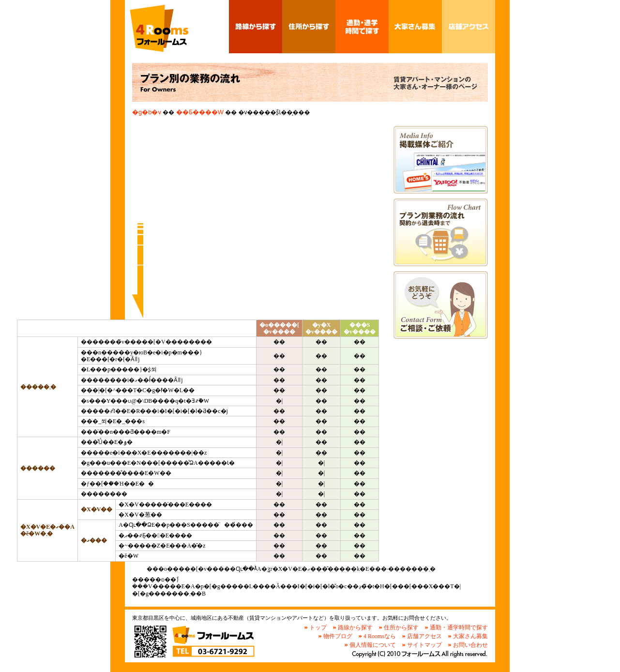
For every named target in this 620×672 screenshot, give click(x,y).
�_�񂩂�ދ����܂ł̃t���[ (441, 232)
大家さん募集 (470, 636)
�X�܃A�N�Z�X (469, 27)
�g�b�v (147, 112)
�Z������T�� (309, 27)
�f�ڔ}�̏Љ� (441, 160)
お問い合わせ (470, 645)
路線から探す (355, 627)
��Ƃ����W (415, 27)
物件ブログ (338, 636)
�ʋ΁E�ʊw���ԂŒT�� (362, 27)
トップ (318, 627)
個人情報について (373, 645)
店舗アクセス (424, 636)
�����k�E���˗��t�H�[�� (441, 305)
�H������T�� (256, 27)
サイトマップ (424, 645)
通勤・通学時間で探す (459, 627)
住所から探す (401, 627)
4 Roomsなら (380, 636)
